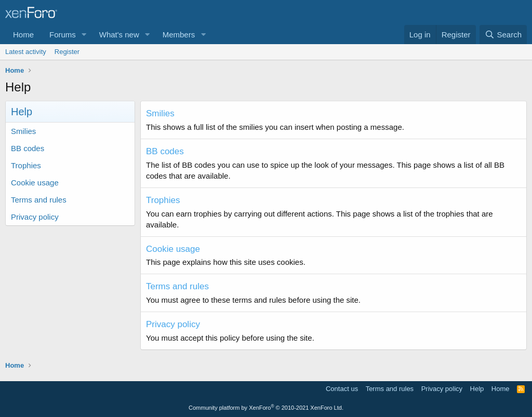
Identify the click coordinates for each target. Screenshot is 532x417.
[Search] (503, 35)
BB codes (28, 148)
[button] (84, 35)
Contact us (342, 389)
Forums (63, 35)
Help (477, 389)
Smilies (23, 131)
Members (179, 35)
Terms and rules (39, 200)
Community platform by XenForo (266, 408)
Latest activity (26, 52)
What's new (119, 35)
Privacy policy (35, 217)
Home (23, 35)
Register (67, 52)
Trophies (26, 165)
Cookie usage (35, 183)
